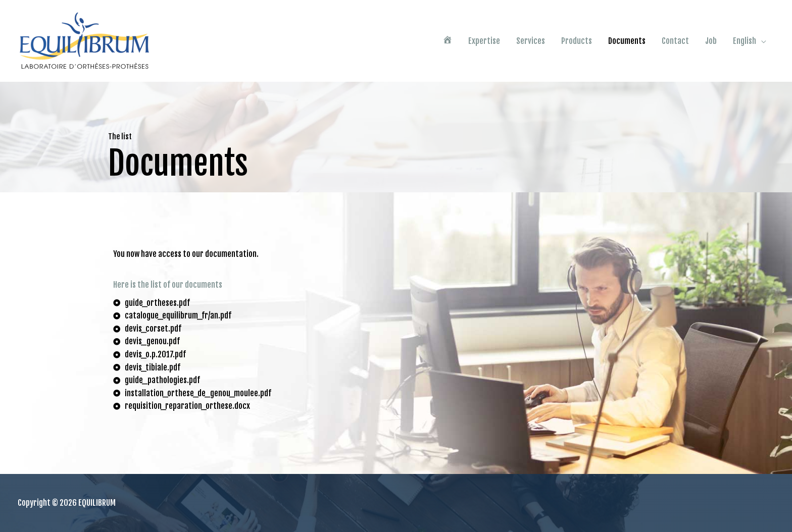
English (745, 41)
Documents (627, 41)
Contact (675, 41)
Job (711, 41)
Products (577, 41)
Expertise (484, 41)
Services (531, 41)
